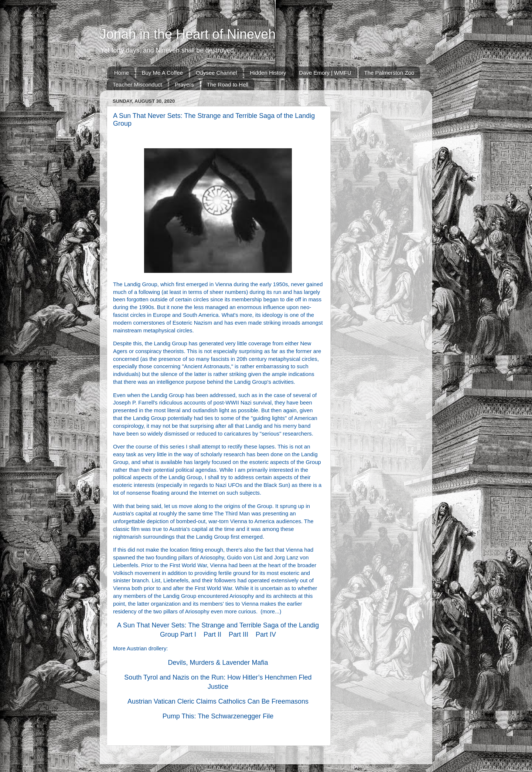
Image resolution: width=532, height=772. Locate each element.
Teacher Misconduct (137, 84)
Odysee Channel (216, 73)
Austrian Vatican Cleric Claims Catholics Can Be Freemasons (218, 701)
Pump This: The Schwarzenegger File (218, 716)
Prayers (184, 84)
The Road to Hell (228, 84)
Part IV (266, 634)
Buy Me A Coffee (162, 73)
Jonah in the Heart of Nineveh (188, 34)
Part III (238, 634)
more (269, 612)
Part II (212, 634)
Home (122, 73)
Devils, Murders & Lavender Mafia (218, 663)
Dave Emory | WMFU (325, 73)
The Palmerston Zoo (389, 73)
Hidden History (268, 73)
